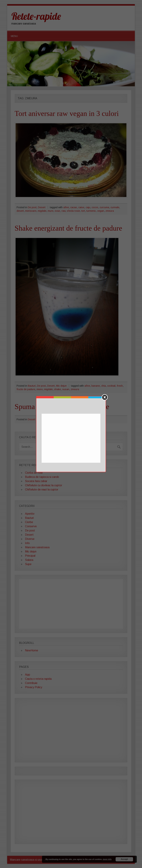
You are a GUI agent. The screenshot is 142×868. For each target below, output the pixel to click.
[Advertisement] (71, 438)
